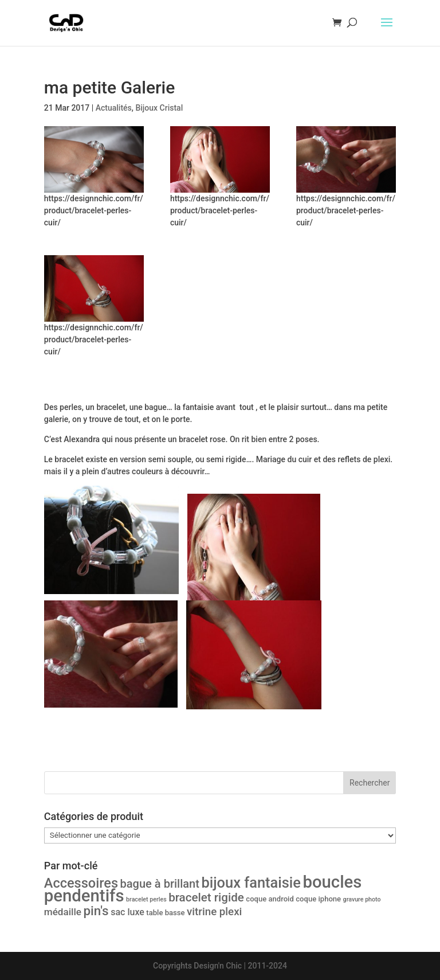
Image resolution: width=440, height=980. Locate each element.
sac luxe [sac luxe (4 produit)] (127, 912)
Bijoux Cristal (159, 108)
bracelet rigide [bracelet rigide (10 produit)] (206, 897)
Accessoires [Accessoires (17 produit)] (81, 883)
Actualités (114, 108)
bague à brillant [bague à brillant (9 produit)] (160, 884)
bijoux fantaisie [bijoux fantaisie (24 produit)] (251, 883)
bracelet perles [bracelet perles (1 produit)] (146, 899)
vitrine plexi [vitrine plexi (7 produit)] (214, 912)
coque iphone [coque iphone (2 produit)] (318, 899)
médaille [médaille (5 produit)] (63, 912)
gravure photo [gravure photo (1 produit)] (362, 899)
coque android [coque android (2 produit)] (270, 899)
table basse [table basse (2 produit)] (165, 913)
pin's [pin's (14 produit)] (96, 911)
